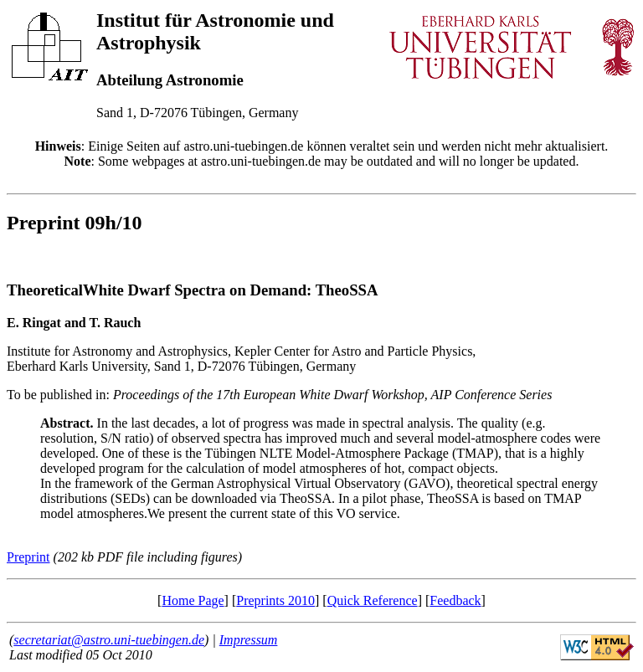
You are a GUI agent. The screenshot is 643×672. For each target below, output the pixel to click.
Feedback (455, 600)
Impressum (249, 640)
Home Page (193, 600)
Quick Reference (373, 600)
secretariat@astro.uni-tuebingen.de (109, 640)
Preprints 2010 (275, 600)
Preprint (28, 557)
